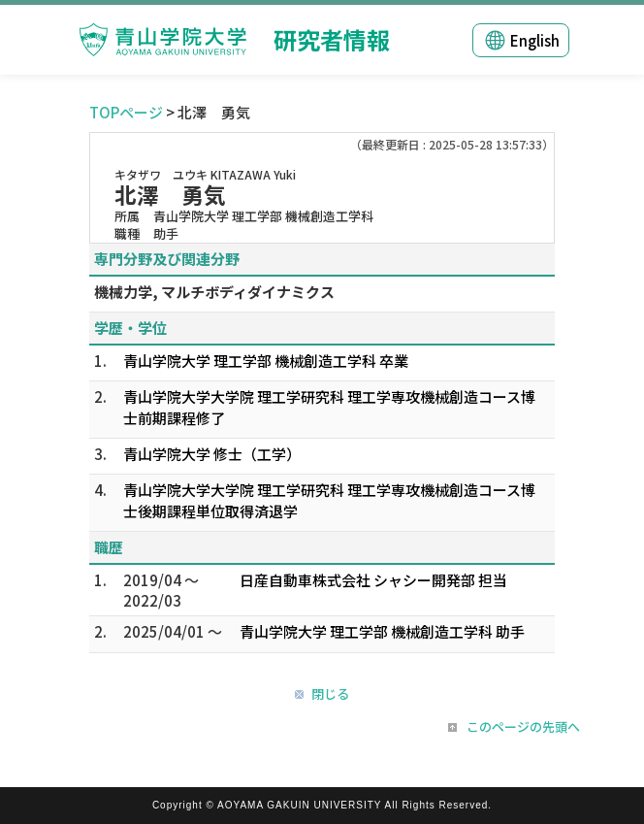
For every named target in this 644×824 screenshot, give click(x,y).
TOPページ (126, 112)
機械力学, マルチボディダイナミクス (214, 292)
